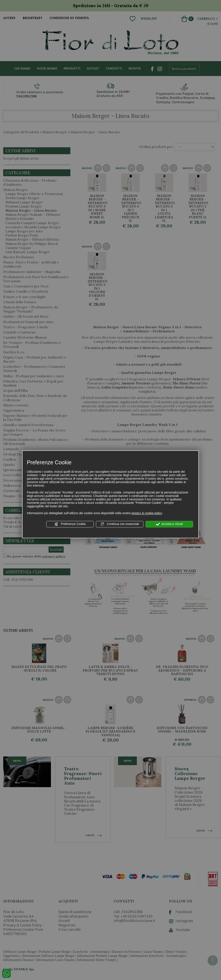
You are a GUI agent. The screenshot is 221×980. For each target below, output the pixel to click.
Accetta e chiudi (169, 524)
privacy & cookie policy (147, 513)
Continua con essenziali (120, 524)
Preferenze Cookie (70, 524)
